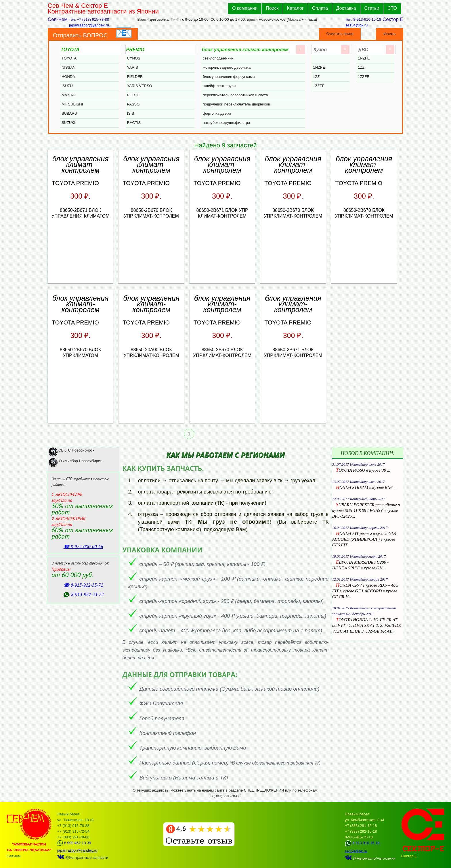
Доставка (346, 8)
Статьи (372, 8)
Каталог (295, 8)
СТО (392, 8)
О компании (245, 8)
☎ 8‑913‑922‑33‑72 (83, 585)
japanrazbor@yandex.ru (89, 25)
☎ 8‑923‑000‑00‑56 (83, 546)
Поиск (272, 8)
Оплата (320, 8)
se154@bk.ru (357, 25)
